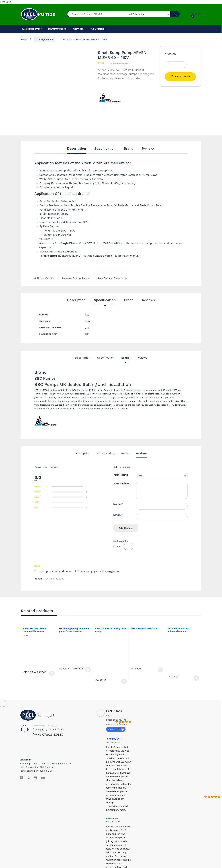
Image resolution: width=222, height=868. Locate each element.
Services (78, 29)
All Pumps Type (31, 29)
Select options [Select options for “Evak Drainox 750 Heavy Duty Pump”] (124, 681)
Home (24, 39)
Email (118, 515)
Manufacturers (57, 29)
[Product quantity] (176, 65)
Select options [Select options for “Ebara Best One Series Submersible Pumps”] (52, 673)
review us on (116, 729)
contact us (111, 409)
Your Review (121, 484)
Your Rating (121, 475)
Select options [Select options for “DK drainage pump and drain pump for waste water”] (88, 670)
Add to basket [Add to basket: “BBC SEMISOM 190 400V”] (160, 670)
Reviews (148, 149)
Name (118, 504)
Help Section (96, 29)
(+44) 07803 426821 (49, 735)
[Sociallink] (21, 778)
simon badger (113, 818)
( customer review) (120, 64)
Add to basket (183, 76)
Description (77, 149)
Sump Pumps (121, 278)
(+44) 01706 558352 (49, 730)
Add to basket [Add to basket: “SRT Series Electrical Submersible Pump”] (196, 678)
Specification (105, 149)
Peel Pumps (114, 711)
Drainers (108, 278)
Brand (129, 149)
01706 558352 (94, 409)
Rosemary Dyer (114, 739)
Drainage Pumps (45, 39)
